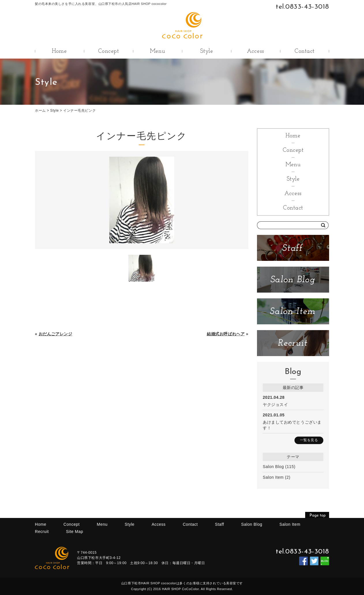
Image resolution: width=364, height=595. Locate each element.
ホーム (40, 111)
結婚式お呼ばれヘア (226, 334)
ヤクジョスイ (275, 405)
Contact (305, 51)
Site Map (75, 532)
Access (255, 51)
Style (207, 51)
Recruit (42, 532)
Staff (219, 524)
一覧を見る (309, 440)
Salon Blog (273, 467)
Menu (157, 51)
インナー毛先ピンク (79, 111)
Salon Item (273, 477)
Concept (109, 51)
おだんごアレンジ (55, 334)
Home (59, 51)
